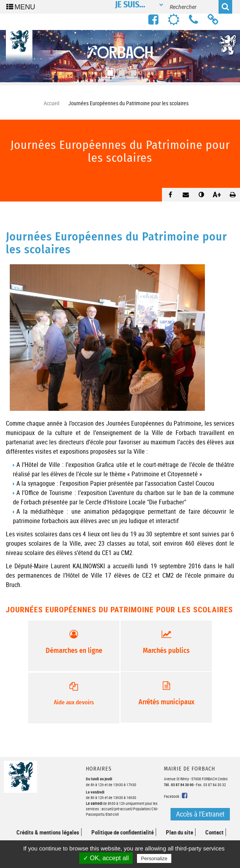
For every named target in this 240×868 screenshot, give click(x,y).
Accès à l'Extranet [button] (200, 814)
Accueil (52, 103)
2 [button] (120, 71)
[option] (120, 56)
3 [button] (132, 71)
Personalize (154, 858)
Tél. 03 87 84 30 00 (179, 785)
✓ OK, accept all (106, 858)
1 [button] (108, 71)
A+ (217, 194)
